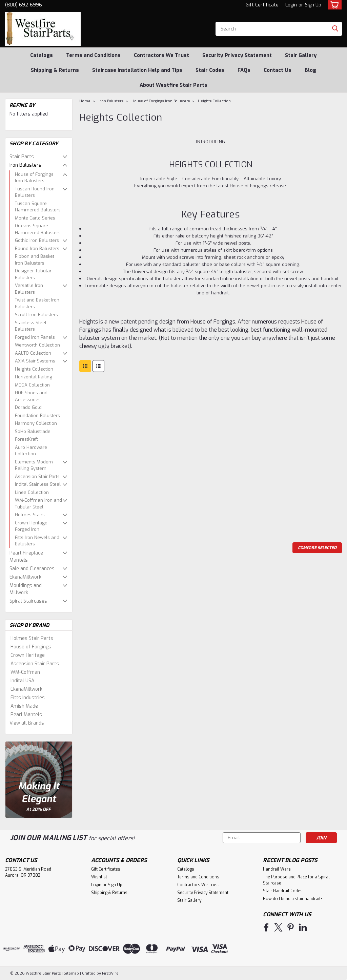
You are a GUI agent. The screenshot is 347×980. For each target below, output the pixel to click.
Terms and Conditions (93, 55)
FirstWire (110, 973)
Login (291, 5)
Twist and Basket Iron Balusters (37, 303)
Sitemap (71, 973)
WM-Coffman (25, 672)
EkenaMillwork (25, 577)
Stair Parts (22, 157)
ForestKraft (26, 439)
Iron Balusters (25, 165)
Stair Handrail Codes (283, 891)
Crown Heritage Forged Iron (31, 526)
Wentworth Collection (37, 345)
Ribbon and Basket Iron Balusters (35, 260)
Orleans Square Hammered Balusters (38, 229)
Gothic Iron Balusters (37, 240)
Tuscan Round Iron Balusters (35, 192)
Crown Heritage (28, 655)
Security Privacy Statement (237, 55)
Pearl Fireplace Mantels (26, 557)
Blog (310, 70)
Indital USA (22, 681)
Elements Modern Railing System (34, 465)
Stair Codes (210, 70)
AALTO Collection (33, 353)
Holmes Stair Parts (32, 638)
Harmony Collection (36, 423)
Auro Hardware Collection (31, 451)
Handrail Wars (277, 869)
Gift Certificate (262, 5)
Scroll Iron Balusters (36, 315)
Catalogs (42, 55)
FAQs (244, 70)
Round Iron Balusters (37, 248)
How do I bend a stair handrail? (293, 899)
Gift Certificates (106, 869)
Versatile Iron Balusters (29, 289)
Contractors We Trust (161, 55)
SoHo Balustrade (33, 431)
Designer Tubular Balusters (33, 274)
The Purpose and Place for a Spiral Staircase (296, 880)
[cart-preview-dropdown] (333, 5)
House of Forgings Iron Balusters (34, 178)
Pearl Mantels (26, 715)
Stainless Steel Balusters (31, 326)
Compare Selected (317, 548)
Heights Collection (34, 369)
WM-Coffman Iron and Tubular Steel (38, 504)
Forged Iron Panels (35, 337)
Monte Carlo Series (35, 218)
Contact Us (278, 70)
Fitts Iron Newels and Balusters (37, 541)
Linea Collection (32, 492)
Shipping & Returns (55, 70)
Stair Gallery (301, 55)
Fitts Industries (28, 698)
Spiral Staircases (28, 601)
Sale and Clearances (32, 569)
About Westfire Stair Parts (173, 85)
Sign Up (313, 5)
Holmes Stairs (30, 515)
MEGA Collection (32, 385)
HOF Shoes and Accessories (31, 396)
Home (85, 101)
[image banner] (39, 779)
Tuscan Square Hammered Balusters (38, 207)
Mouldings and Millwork (26, 589)
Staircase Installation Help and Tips (137, 70)
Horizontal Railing (34, 377)
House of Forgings (31, 647)
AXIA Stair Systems (35, 361)
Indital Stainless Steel (38, 484)
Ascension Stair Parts (37, 476)
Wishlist (99, 877)
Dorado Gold (28, 407)
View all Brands (27, 723)
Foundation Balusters (37, 415)
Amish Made (24, 706)
